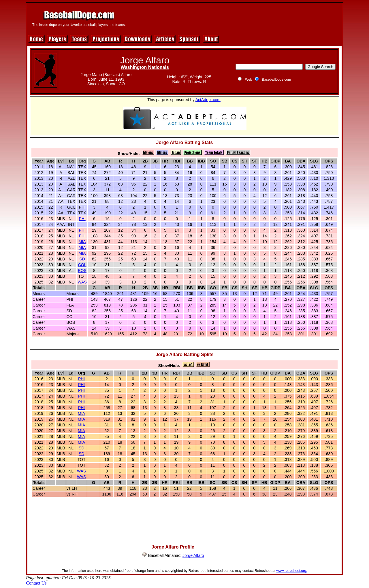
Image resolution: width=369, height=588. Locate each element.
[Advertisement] (236, 18)
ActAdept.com (208, 100)
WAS (82, 282)
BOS (82, 271)
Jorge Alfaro (193, 555)
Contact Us (36, 583)
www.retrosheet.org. (292, 571)
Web (248, 80)
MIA (82, 242)
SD (82, 259)
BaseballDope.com (276, 80)
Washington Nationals (145, 67)
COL (82, 265)
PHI (82, 219)
